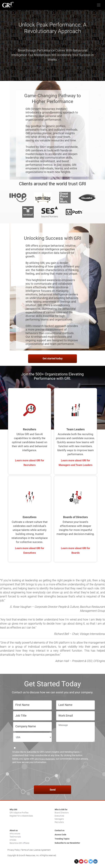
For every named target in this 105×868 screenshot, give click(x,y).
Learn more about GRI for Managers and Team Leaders (76, 463)
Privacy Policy (14, 850)
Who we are (15, 834)
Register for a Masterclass (21, 816)
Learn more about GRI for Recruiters (30, 463)
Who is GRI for (61, 809)
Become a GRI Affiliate (19, 843)
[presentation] (52, 775)
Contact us (60, 830)
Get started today (53, 358)
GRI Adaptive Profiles (19, 813)
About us (14, 830)
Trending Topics (62, 839)
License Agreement (42, 850)
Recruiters (59, 822)
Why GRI (13, 809)
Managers (59, 819)
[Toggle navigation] (99, 5)
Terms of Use (27, 850)
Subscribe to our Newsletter (67, 843)
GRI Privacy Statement (45, 759)
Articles (13, 840)
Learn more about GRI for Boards (76, 550)
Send (53, 790)
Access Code (60, 835)
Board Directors (62, 813)
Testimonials (15, 837)
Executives (59, 816)
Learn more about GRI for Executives (30, 550)
